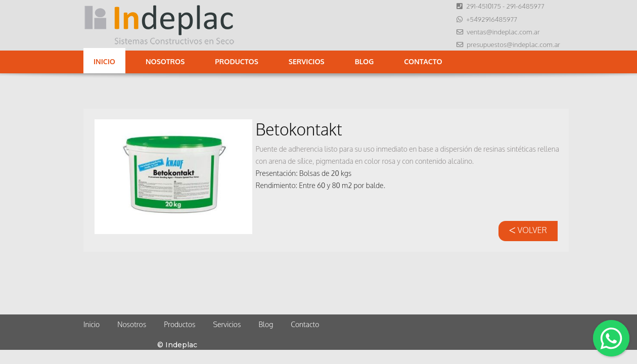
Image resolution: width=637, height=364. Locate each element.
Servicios (307, 61)
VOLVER (528, 230)
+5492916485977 (492, 19)
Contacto (423, 61)
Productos (236, 61)
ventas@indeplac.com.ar (503, 32)
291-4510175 (484, 6)
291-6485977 (525, 6)
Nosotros (165, 61)
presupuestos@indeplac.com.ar (513, 44)
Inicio (104, 61)
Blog (365, 61)
